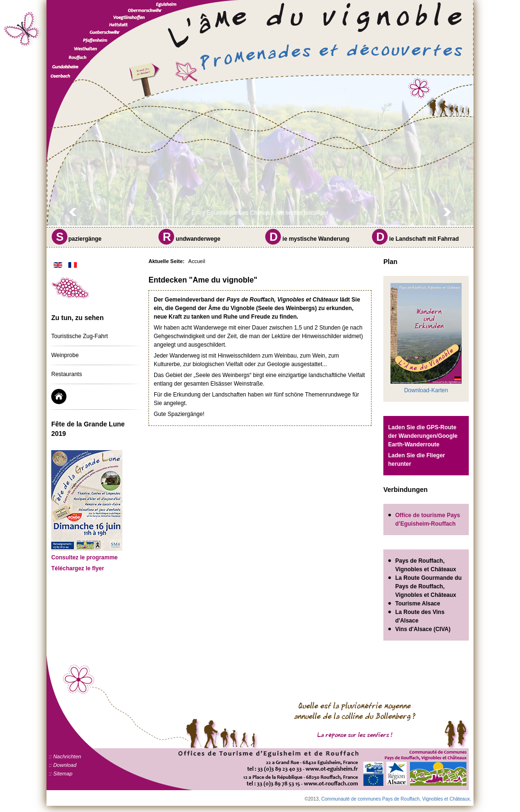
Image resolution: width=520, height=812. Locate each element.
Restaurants (67, 374)
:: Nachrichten (65, 756)
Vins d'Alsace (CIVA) (423, 629)
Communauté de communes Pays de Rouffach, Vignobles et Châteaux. (396, 799)
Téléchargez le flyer (78, 568)
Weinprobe (65, 355)
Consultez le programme (84, 557)
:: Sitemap (61, 774)
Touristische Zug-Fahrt (79, 336)
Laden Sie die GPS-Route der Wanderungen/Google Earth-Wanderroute (423, 436)
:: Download (63, 765)
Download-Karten (426, 390)
